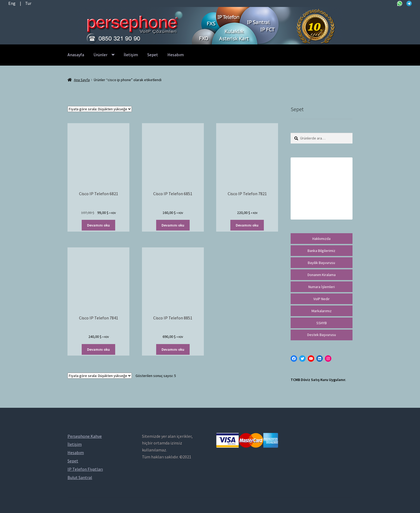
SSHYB (322, 323)
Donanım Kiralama (322, 275)
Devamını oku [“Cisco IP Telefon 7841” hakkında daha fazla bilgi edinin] (98, 349)
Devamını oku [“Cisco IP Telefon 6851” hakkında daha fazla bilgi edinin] (173, 225)
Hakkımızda (321, 239)
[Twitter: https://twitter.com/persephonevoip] (302, 359)
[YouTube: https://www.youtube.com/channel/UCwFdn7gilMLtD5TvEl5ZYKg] (311, 359)
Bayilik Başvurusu (321, 263)
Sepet (153, 55)
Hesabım (176, 55)
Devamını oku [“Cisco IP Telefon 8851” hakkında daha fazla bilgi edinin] (173, 349)
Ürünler (100, 55)
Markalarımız (322, 311)
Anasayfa (76, 55)
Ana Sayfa (82, 80)
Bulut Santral (80, 477)
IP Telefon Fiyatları (85, 469)
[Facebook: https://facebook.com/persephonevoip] (294, 359)
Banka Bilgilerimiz (321, 251)
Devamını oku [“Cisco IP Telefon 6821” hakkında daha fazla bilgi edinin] (98, 225)
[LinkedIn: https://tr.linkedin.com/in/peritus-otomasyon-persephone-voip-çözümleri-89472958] (320, 359)
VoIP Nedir (322, 299)
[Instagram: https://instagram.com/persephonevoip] (328, 359)
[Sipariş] (100, 109)
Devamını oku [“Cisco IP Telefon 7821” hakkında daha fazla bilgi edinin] (247, 225)
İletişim (131, 55)
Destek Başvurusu (322, 335)
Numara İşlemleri (322, 287)
